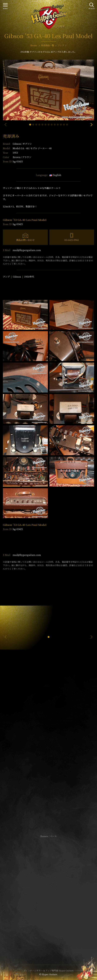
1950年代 (29, 277)
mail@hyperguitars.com (27, 250)
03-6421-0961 (72, 240)
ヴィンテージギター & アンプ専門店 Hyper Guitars (49, 970)
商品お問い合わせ (25, 240)
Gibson (22, 144)
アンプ (6, 277)
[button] (30, 125)
